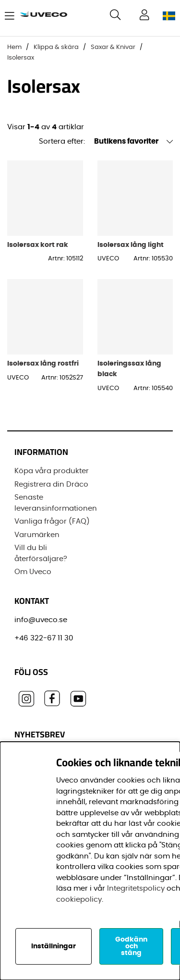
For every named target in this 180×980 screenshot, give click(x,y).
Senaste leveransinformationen (56, 503)
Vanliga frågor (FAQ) (52, 521)
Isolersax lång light (131, 245)
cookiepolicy (79, 900)
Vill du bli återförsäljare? (41, 553)
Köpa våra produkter (52, 471)
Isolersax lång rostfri (43, 363)
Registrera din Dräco (51, 484)
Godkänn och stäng (131, 946)
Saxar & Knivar (113, 47)
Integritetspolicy (136, 888)
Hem (14, 47)
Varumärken (37, 535)
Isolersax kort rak (38, 245)
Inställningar (54, 946)
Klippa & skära (56, 47)
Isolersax (21, 58)
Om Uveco (33, 572)
